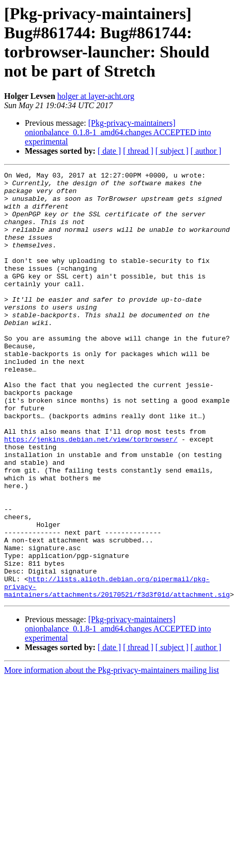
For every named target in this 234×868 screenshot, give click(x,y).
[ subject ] (172, 151)
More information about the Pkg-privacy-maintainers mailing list (112, 755)
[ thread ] (138, 151)
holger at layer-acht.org (96, 96)
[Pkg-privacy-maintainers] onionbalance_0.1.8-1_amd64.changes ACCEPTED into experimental (118, 132)
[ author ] (206, 151)
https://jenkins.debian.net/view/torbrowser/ (91, 493)
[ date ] (109, 151)
